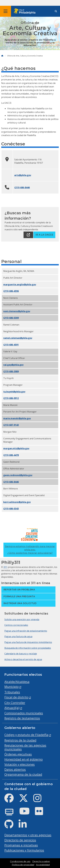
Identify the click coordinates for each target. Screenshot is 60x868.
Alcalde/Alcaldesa (17, 682)
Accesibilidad (43, 865)
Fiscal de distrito (16, 697)
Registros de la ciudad (20, 740)
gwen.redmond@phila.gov (18, 475)
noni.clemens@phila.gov (17, 311)
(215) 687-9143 (11, 425)
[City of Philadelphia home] (25, 11)
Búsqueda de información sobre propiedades (28, 648)
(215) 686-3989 (11, 371)
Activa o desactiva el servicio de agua (23, 659)
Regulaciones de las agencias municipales (25, 747)
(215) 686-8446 (22, 188)
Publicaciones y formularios (24, 850)
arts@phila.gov (23, 175)
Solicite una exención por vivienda (22, 619)
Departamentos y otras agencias (28, 835)
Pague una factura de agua (18, 636)
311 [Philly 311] (5, 567)
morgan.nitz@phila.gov (16, 448)
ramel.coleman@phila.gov (18, 338)
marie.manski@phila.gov (17, 418)
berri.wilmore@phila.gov (17, 502)
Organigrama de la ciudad (23, 774)
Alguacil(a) (12, 708)
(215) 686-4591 (11, 345)
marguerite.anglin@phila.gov (20, 284)
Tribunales (12, 692)
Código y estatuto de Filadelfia (26, 735)
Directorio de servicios (20, 840)
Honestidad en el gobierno (24, 759)
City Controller (15, 703)
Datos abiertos (15, 769)
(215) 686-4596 (11, 291)
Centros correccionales (16, 625)
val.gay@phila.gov (13, 365)
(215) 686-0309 (11, 318)
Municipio (11, 687)
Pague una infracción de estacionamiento (26, 631)
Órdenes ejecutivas (18, 754)
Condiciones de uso (20, 861)
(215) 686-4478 (11, 455)
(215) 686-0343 (11, 509)
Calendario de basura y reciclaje (21, 654)
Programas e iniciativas (21, 845)
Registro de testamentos (22, 718)
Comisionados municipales (24, 713)
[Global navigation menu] (6, 11)
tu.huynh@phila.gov (14, 392)
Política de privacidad (23, 865)
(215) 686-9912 (11, 398)
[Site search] (56, 11)
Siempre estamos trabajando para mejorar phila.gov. (30, 550)
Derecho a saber (41, 861)
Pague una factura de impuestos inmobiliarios (28, 642)
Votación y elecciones (20, 764)
